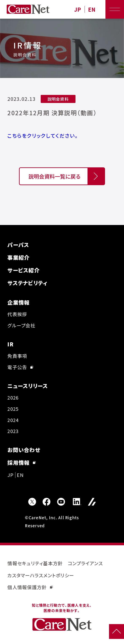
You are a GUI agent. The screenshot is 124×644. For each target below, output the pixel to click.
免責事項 (17, 356)
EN (92, 9)
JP (78, 9)
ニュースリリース (28, 386)
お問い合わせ (24, 450)
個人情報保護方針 (30, 587)
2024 (13, 420)
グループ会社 (21, 325)
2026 (13, 398)
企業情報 (18, 302)
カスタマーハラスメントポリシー (41, 575)
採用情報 (22, 462)
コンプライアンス (85, 563)
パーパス (18, 245)
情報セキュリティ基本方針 (35, 563)
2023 (13, 431)
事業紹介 (18, 257)
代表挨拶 (17, 314)
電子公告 (20, 367)
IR (10, 344)
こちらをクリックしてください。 (43, 136)
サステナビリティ (27, 283)
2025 (13, 409)
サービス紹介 (24, 270)
